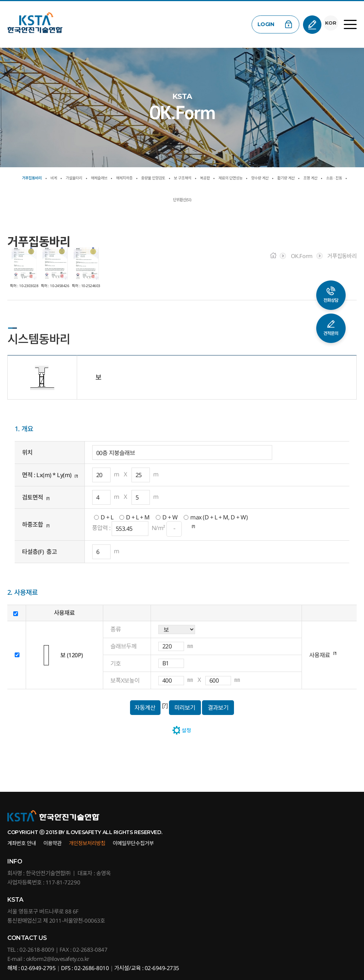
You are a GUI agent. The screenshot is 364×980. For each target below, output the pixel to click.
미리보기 (185, 708)
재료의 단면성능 (330, 178)
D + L (107, 517)
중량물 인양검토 (212, 178)
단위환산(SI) (257, 200)
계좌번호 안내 (22, 843)
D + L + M (138, 517)
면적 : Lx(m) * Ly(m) (47, 475)
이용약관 (53, 843)
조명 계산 (183, 200)
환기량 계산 (146, 200)
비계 (62, 178)
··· (174, 529)
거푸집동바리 (30, 178)
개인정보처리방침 (87, 843)
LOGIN (263, 24)
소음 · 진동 (218, 200)
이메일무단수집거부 (133, 843)
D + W (170, 517)
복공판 (291, 178)
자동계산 (145, 708)
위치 (27, 453)
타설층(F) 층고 (39, 552)
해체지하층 (167, 178)
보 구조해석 (258, 178)
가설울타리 (91, 178)
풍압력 (100, 528)
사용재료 (320, 655)
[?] (78, 475)
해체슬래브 (129, 178)
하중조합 (33, 525)
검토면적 (33, 497)
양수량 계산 (106, 200)
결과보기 (218, 708)
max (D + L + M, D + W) (219, 517)
